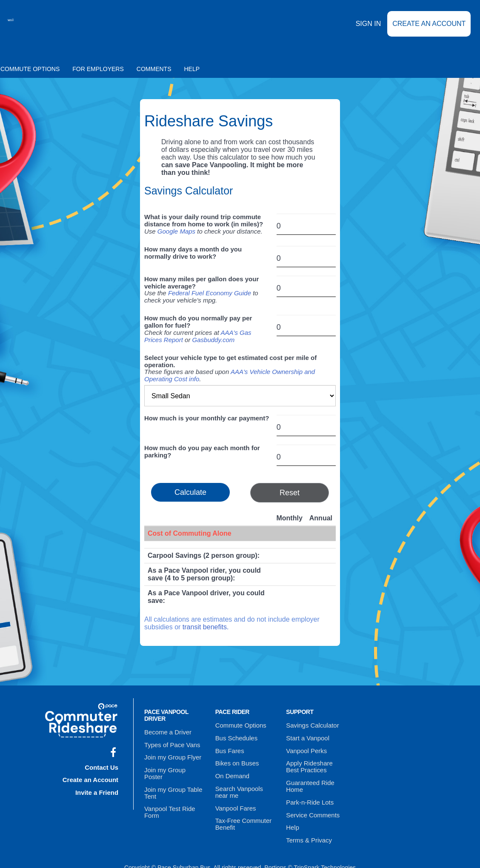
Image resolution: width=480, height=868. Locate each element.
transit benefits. (206, 627)
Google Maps (176, 231)
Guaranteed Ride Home (309, 779)
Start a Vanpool (306, 736)
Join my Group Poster (173, 765)
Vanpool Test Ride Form (168, 797)
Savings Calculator (311, 725)
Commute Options (239, 725)
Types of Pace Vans (170, 742)
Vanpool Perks (305, 747)
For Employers (98, 69)
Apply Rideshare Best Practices (315, 762)
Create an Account (429, 30)
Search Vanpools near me (238, 784)
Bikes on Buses (236, 758)
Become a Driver (166, 731)
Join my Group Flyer (171, 754)
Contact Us (103, 765)
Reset (290, 493)
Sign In (369, 29)
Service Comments (311, 805)
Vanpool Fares (234, 798)
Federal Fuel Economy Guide (210, 293)
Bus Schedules (235, 736)
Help (192, 69)
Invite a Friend (98, 787)
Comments (154, 69)
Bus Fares (229, 747)
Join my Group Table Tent (171, 779)
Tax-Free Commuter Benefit (242, 813)
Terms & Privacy (307, 827)
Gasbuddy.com (214, 340)
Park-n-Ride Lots (308, 794)
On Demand (231, 769)
